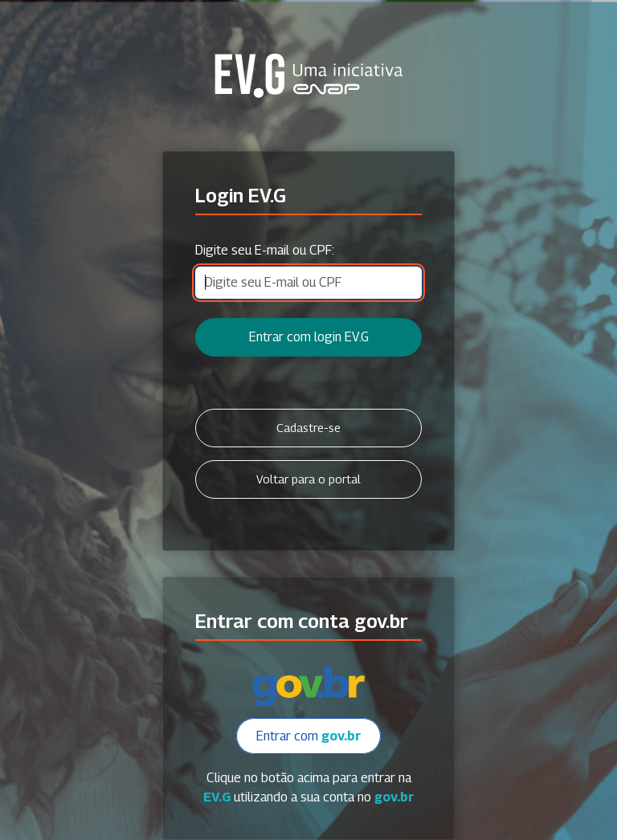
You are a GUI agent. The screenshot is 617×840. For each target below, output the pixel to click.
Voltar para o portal (308, 479)
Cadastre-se (308, 428)
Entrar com (308, 736)
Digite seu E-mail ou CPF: (265, 250)
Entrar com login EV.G (309, 337)
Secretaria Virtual (308, 75)
